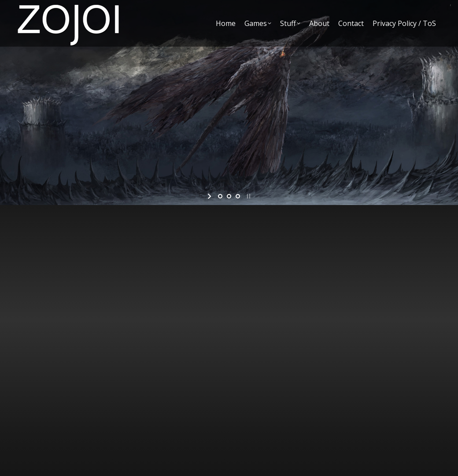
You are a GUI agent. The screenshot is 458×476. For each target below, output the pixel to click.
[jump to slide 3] (238, 196)
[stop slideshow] (248, 196)
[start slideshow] (210, 196)
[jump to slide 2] (229, 196)
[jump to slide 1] (220, 196)
